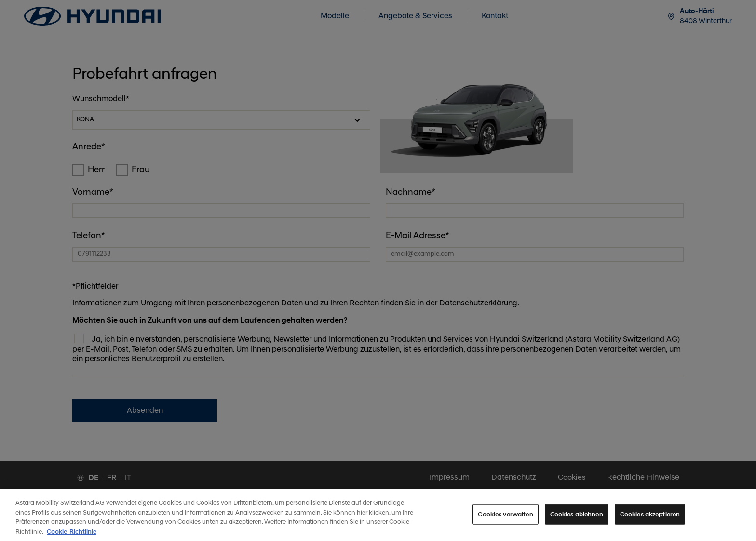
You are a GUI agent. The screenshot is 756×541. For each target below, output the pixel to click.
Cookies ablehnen (577, 520)
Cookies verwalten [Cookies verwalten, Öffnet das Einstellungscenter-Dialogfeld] (505, 520)
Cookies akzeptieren (650, 520)
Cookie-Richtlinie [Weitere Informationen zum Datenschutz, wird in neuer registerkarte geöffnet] (72, 537)
